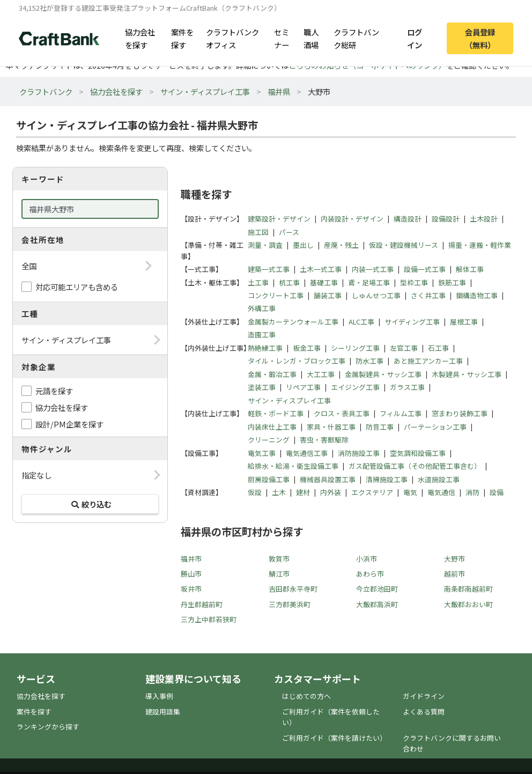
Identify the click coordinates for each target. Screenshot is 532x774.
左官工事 (404, 348)
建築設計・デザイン (279, 219)
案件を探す (182, 38)
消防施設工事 (359, 453)
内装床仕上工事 (272, 427)
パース (289, 232)
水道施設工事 (439, 479)
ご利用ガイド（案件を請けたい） (334, 738)
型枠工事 (414, 282)
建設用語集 (163, 712)
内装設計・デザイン (352, 219)
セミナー (282, 38)
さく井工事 (428, 295)
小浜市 (367, 559)
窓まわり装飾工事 (460, 413)
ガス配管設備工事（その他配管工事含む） (415, 466)
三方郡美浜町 (290, 604)
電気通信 (441, 492)
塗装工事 (262, 387)
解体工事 (470, 269)
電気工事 (262, 453)
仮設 (255, 492)
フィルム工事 (401, 413)
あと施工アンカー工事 (428, 361)
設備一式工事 (425, 269)
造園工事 (262, 334)
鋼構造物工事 (477, 295)
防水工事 (370, 361)
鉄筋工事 (452, 282)
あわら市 (370, 574)
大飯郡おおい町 (468, 604)
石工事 (438, 348)
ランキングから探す (48, 727)
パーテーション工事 (435, 427)
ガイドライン (424, 696)
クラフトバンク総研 (356, 38)
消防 (472, 492)
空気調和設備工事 (418, 453)
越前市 (455, 574)
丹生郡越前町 (202, 604)
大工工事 (321, 374)
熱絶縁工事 (265, 348)
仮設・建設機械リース (404, 245)
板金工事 (307, 348)
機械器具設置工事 (328, 479)
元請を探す (54, 391)
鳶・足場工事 (369, 282)
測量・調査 (265, 245)
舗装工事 (328, 295)
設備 (497, 492)
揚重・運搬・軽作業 (480, 245)
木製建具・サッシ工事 (467, 374)
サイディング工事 (412, 322)
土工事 (258, 282)
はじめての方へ (306, 696)
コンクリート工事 (276, 295)
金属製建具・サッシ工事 (383, 374)
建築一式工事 (269, 269)
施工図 (258, 232)
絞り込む (90, 504)
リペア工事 (303, 387)
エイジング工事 (355, 387)
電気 (410, 492)
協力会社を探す (140, 38)
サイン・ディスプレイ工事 (205, 91)
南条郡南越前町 (468, 589)
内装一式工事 (373, 269)
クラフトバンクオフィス (232, 38)
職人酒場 (311, 38)
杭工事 (289, 282)
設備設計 (446, 219)
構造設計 (408, 219)
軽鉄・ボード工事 (276, 413)
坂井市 (191, 589)
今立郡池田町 (377, 589)
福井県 (279, 91)
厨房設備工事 (269, 479)
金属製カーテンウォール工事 (293, 322)
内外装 (331, 492)
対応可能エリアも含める (77, 287)
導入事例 (159, 696)
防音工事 (380, 427)
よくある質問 (424, 712)
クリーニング (269, 440)
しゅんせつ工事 (376, 295)
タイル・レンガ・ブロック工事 (297, 361)
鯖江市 (279, 574)
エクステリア (372, 492)
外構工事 (262, 308)
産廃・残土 (341, 245)
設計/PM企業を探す (69, 424)
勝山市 (191, 574)
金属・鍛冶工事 (272, 374)
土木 (279, 492)
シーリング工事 (355, 348)
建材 (303, 492)
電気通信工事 (307, 453)
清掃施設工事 (387, 479)
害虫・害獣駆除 (324, 440)
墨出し (303, 245)
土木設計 (484, 219)
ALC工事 (361, 322)
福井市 (191, 559)
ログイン (415, 38)
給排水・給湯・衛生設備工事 (293, 466)
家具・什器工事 (331, 427)
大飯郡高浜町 (377, 604)
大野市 (455, 559)
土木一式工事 (321, 269)
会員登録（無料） (480, 38)
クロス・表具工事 (342, 413)
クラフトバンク (46, 91)
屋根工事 (464, 322)
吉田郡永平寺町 (293, 589)
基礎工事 (324, 282)
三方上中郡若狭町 (209, 619)
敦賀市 (279, 559)
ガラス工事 (407, 387)
